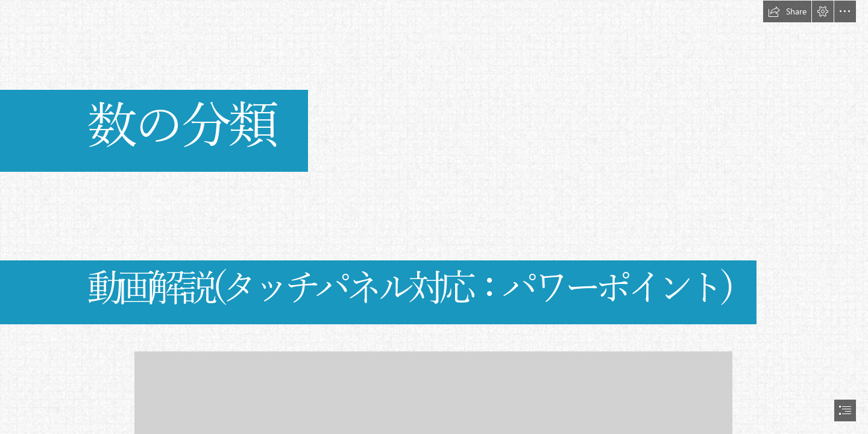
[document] (434, 217)
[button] (787, 11)
